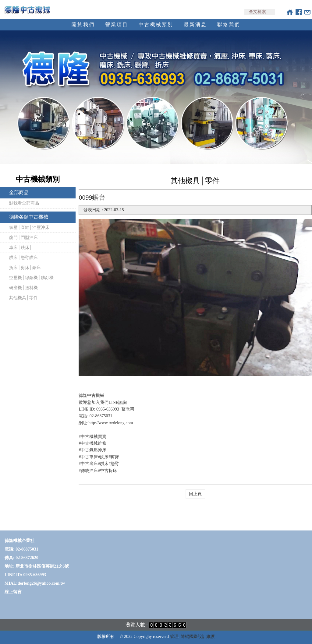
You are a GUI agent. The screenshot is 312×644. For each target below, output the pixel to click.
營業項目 (117, 24)
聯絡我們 (229, 24)
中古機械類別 (156, 24)
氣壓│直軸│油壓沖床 (29, 228)
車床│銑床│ (21, 248)
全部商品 (19, 192)
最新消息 (195, 24)
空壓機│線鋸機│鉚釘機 (31, 278)
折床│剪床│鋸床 (25, 268)
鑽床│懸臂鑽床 (23, 258)
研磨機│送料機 (23, 288)
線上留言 (13, 592)
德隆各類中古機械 (29, 217)
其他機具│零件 (23, 298)
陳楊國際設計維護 (198, 637)
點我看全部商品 (24, 203)
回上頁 (195, 494)
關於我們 (83, 24)
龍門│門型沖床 (23, 238)
